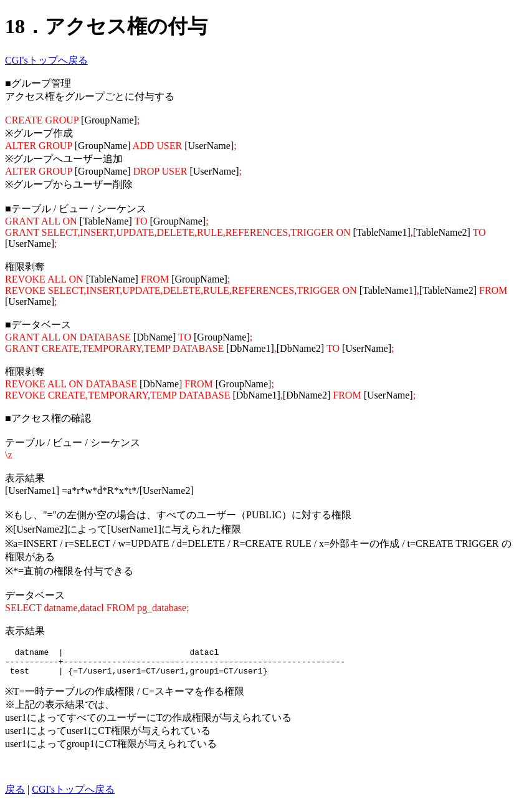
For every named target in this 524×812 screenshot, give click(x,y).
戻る (15, 795)
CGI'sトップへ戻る (46, 60)
